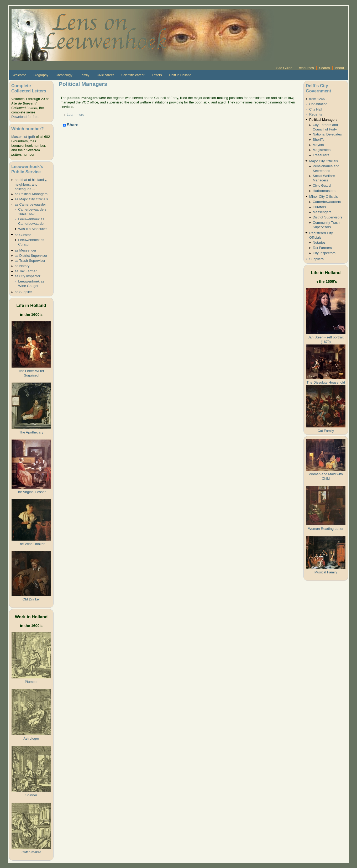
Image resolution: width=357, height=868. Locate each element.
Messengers (322, 212)
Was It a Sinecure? (33, 229)
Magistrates (322, 150)
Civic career (105, 75)
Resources (306, 68)
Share (71, 125)
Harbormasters (324, 191)
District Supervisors (327, 217)
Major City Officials (324, 161)
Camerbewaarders (327, 202)
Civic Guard (322, 185)
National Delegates (327, 134)
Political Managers (323, 120)
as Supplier (23, 292)
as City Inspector (28, 276)
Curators (319, 207)
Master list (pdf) (23, 137)
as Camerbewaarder (30, 204)
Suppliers (316, 259)
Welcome (19, 75)
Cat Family (326, 431)
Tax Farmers (322, 248)
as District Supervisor (31, 256)
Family (84, 75)
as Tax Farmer (26, 271)
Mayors (318, 145)
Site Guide (284, 68)
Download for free (25, 117)
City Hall (316, 109)
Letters (157, 75)
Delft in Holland (180, 75)
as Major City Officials (31, 199)
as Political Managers (31, 194)
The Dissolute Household (326, 382)
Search (324, 68)
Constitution (318, 104)
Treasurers (321, 155)
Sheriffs (318, 140)
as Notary (22, 266)
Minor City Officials (324, 197)
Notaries (319, 242)
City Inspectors (324, 253)
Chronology (64, 75)
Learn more (75, 115)
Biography (41, 75)
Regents (316, 114)
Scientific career (133, 75)
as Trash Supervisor (30, 261)
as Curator (23, 235)
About (339, 68)
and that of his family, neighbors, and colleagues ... (31, 184)
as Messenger (25, 250)
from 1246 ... (319, 99)
